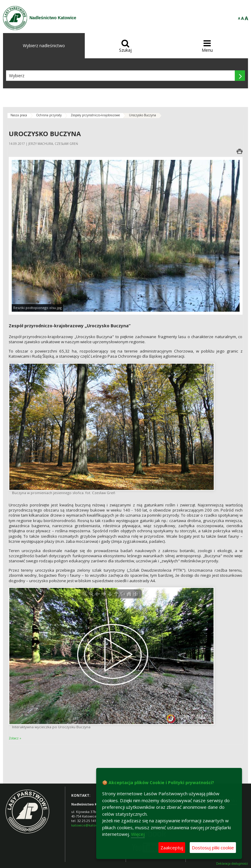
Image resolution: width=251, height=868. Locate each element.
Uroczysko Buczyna (142, 115)
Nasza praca (19, 115)
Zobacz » (15, 738)
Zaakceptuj (172, 848)
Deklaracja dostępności (232, 864)
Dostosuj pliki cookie (213, 848)
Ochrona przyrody (49, 115)
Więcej (138, 834)
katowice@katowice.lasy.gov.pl (95, 825)
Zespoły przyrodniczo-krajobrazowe (95, 115)
